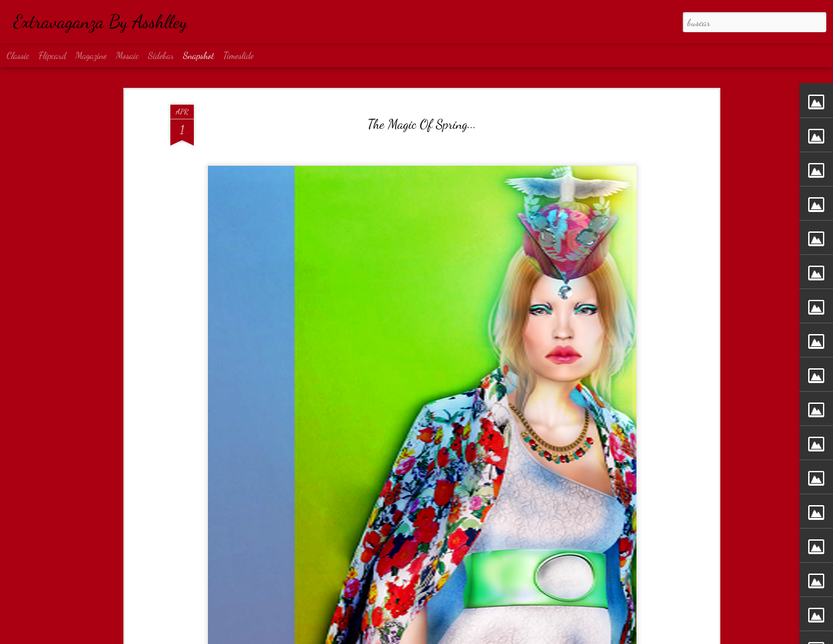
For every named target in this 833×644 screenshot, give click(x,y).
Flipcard (53, 55)
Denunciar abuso (495, 636)
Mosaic (127, 55)
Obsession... (415, 603)
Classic (18, 55)
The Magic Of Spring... (422, 67)
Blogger (460, 636)
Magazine (91, 55)
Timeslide (239, 55)
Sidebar (161, 55)
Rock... (572, 603)
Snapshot (199, 55)
